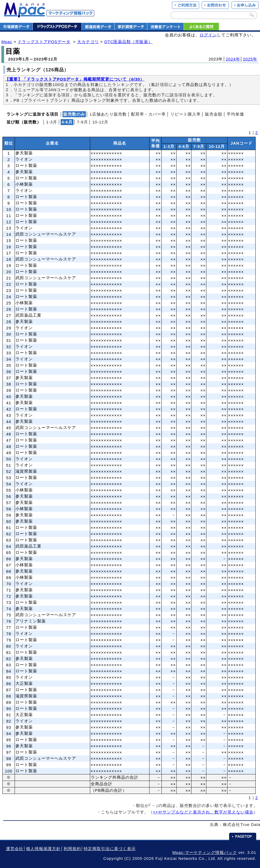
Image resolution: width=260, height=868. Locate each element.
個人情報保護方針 (43, 849)
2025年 (250, 59)
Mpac (7, 42)
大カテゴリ (88, 42)
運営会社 (15, 849)
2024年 (233, 59)
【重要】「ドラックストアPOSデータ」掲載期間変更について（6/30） (75, 79)
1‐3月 (52, 122)
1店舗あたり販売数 (108, 114)
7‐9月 (82, 122)
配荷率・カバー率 (148, 114)
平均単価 (235, 114)
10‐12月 (100, 122)
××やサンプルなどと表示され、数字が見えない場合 (203, 812)
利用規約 (72, 849)
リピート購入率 (186, 114)
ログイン (208, 35)
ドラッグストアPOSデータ (44, 42)
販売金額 (214, 114)
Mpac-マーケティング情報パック (204, 853)
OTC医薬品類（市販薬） (128, 42)
